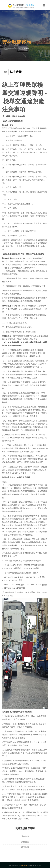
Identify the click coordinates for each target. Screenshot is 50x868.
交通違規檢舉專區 (10, 49)
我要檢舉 (25, 847)
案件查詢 (25, 842)
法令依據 (25, 836)
